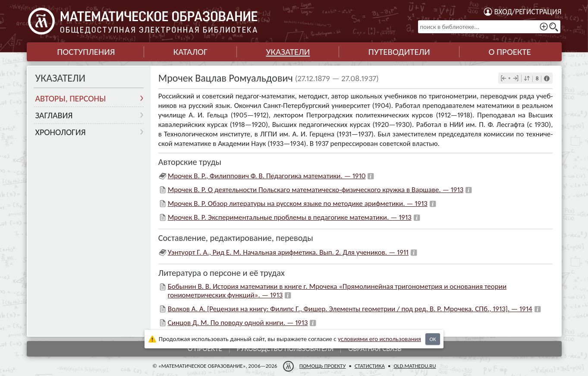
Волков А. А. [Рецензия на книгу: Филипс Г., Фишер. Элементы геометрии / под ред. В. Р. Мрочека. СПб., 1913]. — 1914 (350, 309)
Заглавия (54, 115)
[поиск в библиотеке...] (489, 27)
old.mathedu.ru (415, 366)
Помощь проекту (322, 366)
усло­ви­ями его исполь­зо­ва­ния (379, 339)
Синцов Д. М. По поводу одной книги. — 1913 (238, 323)
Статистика (369, 366)
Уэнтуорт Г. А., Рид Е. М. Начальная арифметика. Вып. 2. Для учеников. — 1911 (288, 252)
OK (432, 339)
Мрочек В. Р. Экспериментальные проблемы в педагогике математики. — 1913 (290, 217)
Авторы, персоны (71, 98)
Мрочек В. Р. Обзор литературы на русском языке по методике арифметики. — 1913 (298, 204)
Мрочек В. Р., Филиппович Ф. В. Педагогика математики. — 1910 (267, 176)
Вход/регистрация (528, 12)
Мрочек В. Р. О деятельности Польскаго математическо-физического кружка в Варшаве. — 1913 (316, 190)
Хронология (61, 132)
